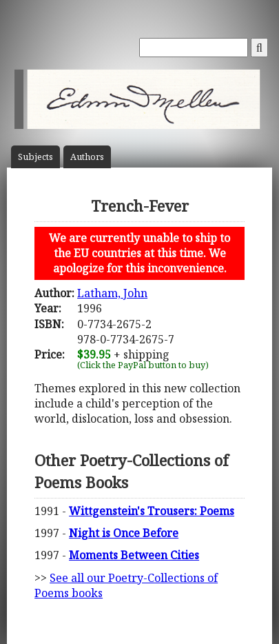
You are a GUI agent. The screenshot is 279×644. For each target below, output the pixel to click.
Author (87, 157)
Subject (35, 157)
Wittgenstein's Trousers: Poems (152, 511)
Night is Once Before (124, 533)
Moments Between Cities (134, 555)
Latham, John (112, 293)
